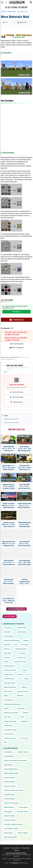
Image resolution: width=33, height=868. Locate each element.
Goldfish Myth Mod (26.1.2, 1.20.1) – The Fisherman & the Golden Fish (9, 449)
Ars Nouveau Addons (10, 820)
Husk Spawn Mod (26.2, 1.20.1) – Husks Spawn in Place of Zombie (24, 468)
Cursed (6, 662)
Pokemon (7, 708)
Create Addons (8, 752)
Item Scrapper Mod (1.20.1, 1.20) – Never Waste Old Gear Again (24, 563)
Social (22, 717)
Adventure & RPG (22, 628)
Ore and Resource (9, 700)
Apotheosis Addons (9, 816)
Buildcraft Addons (9, 807)
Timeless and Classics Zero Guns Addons (15, 760)
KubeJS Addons (8, 833)
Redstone (26, 713)
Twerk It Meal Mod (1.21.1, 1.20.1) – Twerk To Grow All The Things (24, 487)
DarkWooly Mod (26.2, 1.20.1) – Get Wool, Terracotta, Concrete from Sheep (9, 487)
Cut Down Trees (21, 657)
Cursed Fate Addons (10, 778)
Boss (16, 645)
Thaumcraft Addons (9, 799)
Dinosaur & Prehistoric (10, 670)
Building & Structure (21, 649)
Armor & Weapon (9, 636)
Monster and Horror (23, 691)
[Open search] (31, 2)
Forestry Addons (23, 807)
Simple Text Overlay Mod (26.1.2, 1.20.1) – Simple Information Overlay (9, 506)
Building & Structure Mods (11, 419)
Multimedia (20, 696)
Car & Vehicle (22, 653)
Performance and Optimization (12, 704)
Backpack (26, 640)
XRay (5, 742)
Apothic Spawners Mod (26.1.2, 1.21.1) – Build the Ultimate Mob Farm (24, 506)
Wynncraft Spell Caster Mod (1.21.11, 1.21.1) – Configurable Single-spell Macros (9, 544)
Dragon (25, 670)
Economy (20, 674)
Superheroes (25, 721)
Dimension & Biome (9, 666)
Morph (6, 696)
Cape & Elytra (8, 653)
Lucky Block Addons (9, 795)
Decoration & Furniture (20, 662)
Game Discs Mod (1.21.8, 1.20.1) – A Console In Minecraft (9, 563)
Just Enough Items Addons (11, 829)
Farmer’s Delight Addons (11, 769)
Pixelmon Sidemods (9, 782)
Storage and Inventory (10, 721)
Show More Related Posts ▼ (16, 609)
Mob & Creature (8, 691)
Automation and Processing (12, 640)
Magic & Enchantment (10, 687)
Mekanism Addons (23, 833)
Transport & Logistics (10, 738)
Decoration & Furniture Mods (12, 423)
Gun (19, 679)
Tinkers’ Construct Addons (11, 803)
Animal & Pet (7, 632)
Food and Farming (9, 679)
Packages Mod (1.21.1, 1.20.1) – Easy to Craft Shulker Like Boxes (9, 468)
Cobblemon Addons (23, 752)
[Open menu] (2, 2)
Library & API (7, 628)
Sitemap (16, 850)
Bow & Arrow (25, 645)
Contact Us (7, 848)
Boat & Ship (7, 645)
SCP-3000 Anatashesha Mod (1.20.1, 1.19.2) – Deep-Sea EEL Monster (24, 582)
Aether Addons (8, 812)
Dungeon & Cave (8, 674)
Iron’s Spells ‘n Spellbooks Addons (13, 824)
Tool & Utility (24, 738)
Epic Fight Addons (9, 756)
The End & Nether (9, 734)
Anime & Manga (22, 632)
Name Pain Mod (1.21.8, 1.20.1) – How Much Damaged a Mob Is (24, 449)
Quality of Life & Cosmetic (11, 713)
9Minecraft (15, 863)
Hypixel (27, 679)
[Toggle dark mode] (6, 2)
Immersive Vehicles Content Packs (14, 790)
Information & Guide (10, 683)
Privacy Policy (26, 848)
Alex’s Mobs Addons (23, 812)
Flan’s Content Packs (10, 786)
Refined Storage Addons (11, 837)
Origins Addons (8, 765)
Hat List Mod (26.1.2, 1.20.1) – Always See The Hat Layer (9, 601)
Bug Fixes (7, 649)
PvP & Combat (21, 708)
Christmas (7, 657)
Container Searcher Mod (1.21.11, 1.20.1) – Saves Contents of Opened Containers (9, 525)
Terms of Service (16, 848)
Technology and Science (11, 730)
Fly (28, 674)
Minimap (24, 687)
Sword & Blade (8, 726)
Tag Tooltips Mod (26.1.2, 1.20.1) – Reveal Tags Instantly (24, 544)
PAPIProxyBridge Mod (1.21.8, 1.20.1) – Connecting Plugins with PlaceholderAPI (24, 525)
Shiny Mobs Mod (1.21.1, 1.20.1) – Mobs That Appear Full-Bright (9, 582)
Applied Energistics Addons (12, 773)
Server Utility (8, 717)
